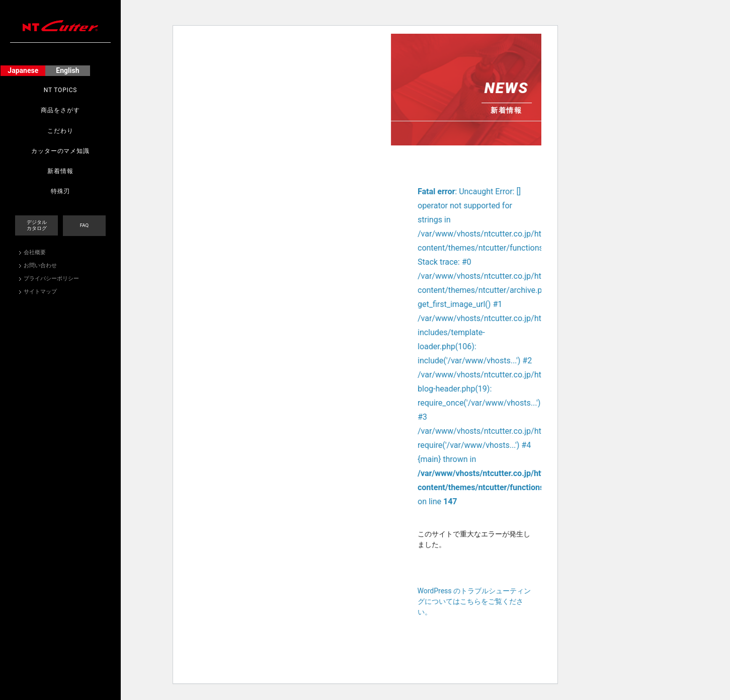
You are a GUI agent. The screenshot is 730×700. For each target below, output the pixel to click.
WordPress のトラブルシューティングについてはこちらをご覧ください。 (534, 602)
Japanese (23, 70)
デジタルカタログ (37, 225)
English (67, 70)
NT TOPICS (61, 90)
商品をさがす (60, 110)
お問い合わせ (40, 265)
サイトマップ (40, 292)
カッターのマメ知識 (60, 151)
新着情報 (60, 171)
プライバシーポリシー (51, 279)
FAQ (84, 225)
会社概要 (35, 252)
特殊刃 (61, 191)
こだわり (60, 131)
